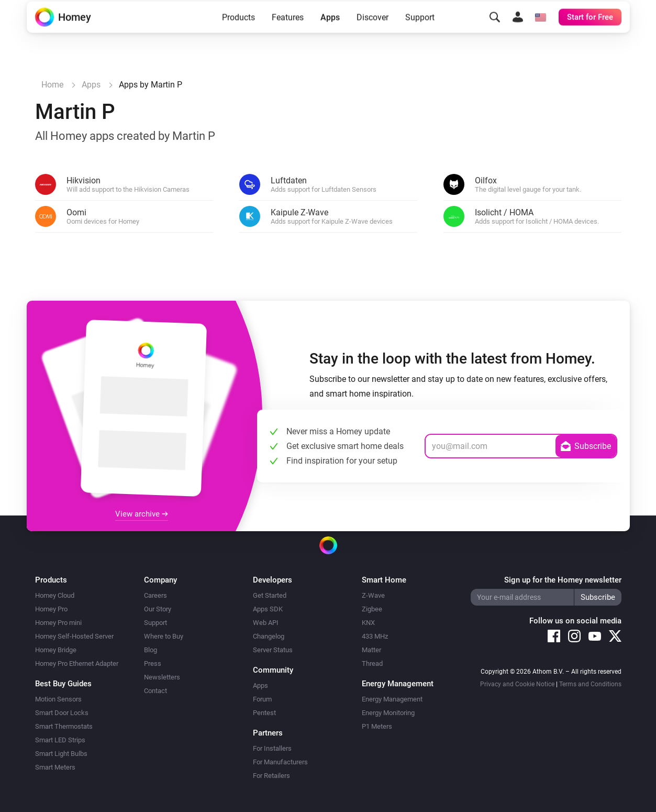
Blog (151, 650)
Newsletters (162, 677)
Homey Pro (51, 609)
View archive (142, 514)
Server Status (273, 650)
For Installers (272, 748)
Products (238, 33)
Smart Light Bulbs (61, 754)
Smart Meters (55, 767)
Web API (266, 623)
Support (420, 33)
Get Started (270, 595)
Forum (262, 699)
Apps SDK (268, 609)
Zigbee (372, 609)
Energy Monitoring (388, 713)
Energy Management (392, 699)
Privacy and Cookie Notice (517, 684)
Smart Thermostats (64, 726)
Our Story (158, 609)
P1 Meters (377, 726)
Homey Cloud (55, 595)
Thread (372, 663)
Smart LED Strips (60, 740)
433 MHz (375, 636)
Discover (373, 33)
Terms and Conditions (590, 684)
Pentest (264, 713)
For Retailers (271, 776)
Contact (155, 691)
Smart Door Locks (62, 713)
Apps (330, 33)
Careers (155, 595)
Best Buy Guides (63, 684)
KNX (368, 623)
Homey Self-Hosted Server (74, 636)
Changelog (269, 636)
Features (288, 33)
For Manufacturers (280, 762)
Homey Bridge (56, 650)
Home (52, 85)
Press (153, 663)
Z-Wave (373, 595)
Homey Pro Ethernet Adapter (77, 663)
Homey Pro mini (58, 623)
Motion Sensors (58, 699)
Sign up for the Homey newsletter (563, 580)
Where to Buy (164, 636)
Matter (371, 650)
